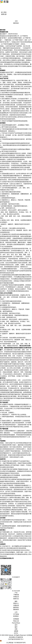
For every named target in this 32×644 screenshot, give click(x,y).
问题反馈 (16, 605)
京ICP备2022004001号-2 (16, 639)
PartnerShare (16, 623)
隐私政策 (16, 609)
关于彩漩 (16, 614)
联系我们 (16, 616)
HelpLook (16, 621)
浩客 (16, 629)
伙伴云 (16, 633)
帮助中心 (16, 603)
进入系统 (4, 12)
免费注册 (4, 14)
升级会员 (16, 597)
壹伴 (16, 625)
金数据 (16, 631)
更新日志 (16, 599)
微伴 (16, 627)
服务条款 (16, 607)
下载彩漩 (16, 595)
